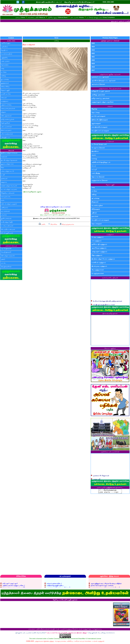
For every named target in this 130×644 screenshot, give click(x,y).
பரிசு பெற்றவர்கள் (7, 134)
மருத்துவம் (5, 101)
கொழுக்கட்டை (6, 197)
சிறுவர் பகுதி (5, 90)
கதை (3, 68)
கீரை (3, 168)
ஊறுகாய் (4, 182)
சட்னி (3, 175)
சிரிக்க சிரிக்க (5, 87)
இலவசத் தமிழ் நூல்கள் (110, 313)
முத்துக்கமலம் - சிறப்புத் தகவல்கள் (110, 88)
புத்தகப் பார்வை (6, 105)
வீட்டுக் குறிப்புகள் (7, 233)
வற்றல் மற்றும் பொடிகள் (9, 186)
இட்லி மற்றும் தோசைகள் (9, 160)
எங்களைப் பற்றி (34, 630)
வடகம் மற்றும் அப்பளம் (9, 189)
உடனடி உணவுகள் (7, 226)
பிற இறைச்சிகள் (6, 267)
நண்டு (3, 259)
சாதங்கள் (4, 157)
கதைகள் (110, 106)
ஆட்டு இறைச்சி (6, 248)
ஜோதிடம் (4, 50)
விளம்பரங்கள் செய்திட (48, 630)
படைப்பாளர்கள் (6, 127)
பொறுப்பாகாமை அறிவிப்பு (64, 642)
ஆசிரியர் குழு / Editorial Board (58, 17)
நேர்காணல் (5, 65)
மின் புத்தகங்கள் (6, 116)
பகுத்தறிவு (4, 58)
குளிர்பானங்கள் (6, 218)
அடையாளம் (5, 61)
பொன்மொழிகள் (7, 54)
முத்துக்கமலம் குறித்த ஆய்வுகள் (110, 74)
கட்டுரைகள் (110, 141)
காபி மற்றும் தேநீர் (7, 222)
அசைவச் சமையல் (11, 246)
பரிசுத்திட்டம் (5, 138)
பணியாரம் (5, 208)
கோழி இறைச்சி (6, 252)
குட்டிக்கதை (5, 79)
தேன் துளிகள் (5, 123)
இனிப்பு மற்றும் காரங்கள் (9, 153)
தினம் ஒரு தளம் (6, 130)
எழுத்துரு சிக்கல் (71, 630)
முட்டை (4, 263)
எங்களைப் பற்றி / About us (36, 17)
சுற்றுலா (4, 112)
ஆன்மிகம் (4, 47)
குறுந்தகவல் (5, 83)
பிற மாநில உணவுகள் (8, 229)
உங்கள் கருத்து (82, 630)
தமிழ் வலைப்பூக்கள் (8, 119)
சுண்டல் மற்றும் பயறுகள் (9, 204)
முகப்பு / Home (20, 17)
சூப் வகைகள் (5, 211)
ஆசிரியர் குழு (6, 43)
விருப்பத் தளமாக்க (67, 224)
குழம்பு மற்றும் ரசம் (7, 164)
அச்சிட (42, 224)
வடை (3, 200)
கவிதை (3, 76)
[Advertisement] (65, 29)
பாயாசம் (4, 215)
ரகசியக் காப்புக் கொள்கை (83, 642)
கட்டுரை (4, 72)
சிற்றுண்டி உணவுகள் (8, 193)
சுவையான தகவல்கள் (8, 108)
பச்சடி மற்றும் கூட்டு (7, 171)
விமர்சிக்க (53, 224)
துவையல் (4, 178)
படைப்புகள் (61, 630)
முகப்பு (100, 630)
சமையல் (4, 98)
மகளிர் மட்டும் (6, 94)
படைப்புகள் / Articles (77, 17)
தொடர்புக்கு (92, 630)
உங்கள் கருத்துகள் (98, 642)
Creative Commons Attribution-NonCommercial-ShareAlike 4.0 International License (75, 639)
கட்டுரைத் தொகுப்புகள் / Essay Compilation (101, 17)
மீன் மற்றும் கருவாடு (8, 256)
